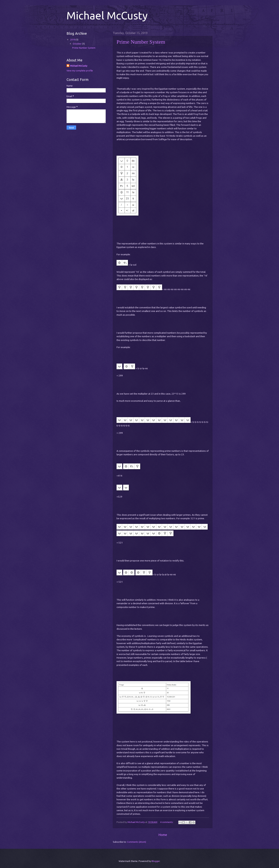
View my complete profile (80, 71)
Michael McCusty (79, 66)
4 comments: (167, 822)
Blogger (156, 861)
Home (163, 835)
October (77, 44)
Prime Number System (141, 42)
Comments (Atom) (137, 842)
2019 (73, 40)
